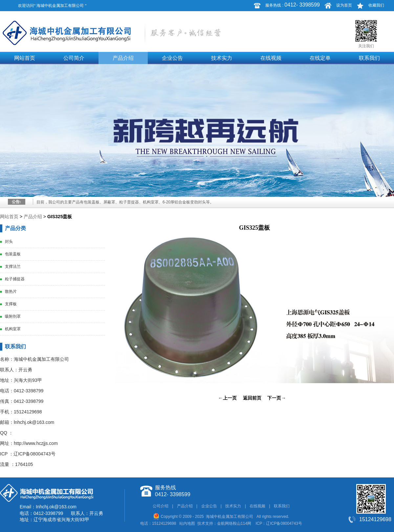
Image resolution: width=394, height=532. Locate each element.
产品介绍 (123, 58)
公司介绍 (161, 506)
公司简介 (74, 58)
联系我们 (369, 58)
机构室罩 (13, 329)
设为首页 (344, 5)
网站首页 (25, 58)
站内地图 (187, 523)
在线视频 (271, 58)
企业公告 (172, 58)
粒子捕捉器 (15, 279)
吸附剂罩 (13, 316)
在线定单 (320, 58)
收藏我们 (376, 5)
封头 (9, 242)
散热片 (11, 291)
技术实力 (222, 58)
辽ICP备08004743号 (34, 454)
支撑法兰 (13, 266)
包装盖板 (13, 254)
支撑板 (11, 304)
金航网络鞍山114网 (234, 523)
